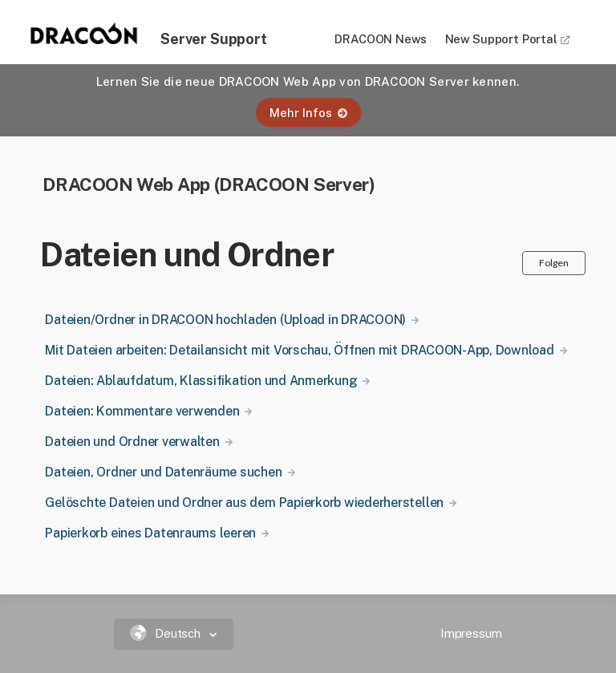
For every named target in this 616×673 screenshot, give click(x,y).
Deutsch (167, 633)
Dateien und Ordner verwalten (132, 442)
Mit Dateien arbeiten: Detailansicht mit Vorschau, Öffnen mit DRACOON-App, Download (299, 350)
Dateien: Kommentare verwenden (142, 411)
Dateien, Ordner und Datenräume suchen (163, 472)
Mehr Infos (308, 113)
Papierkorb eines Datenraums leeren (150, 533)
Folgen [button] (554, 263)
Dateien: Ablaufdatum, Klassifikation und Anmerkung (201, 381)
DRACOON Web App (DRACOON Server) (209, 184)
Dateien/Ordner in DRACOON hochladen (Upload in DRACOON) (225, 320)
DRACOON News (380, 39)
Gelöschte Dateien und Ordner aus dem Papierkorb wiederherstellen (244, 503)
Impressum (471, 633)
